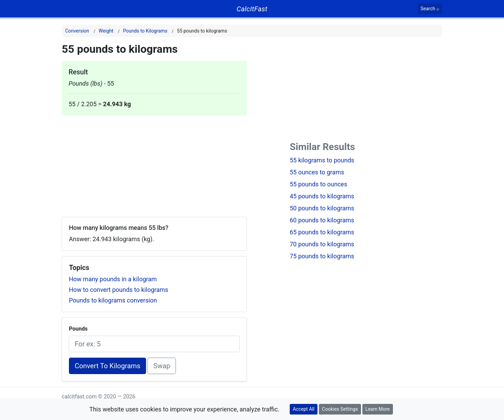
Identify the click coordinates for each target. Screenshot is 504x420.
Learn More (378, 409)
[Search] (430, 9)
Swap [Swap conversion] (162, 366)
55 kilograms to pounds (322, 160)
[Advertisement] (154, 163)
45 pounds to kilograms (322, 196)
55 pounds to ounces (319, 184)
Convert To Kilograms (107, 366)
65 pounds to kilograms (322, 232)
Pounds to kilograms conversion (113, 300)
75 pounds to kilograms (322, 256)
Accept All (304, 409)
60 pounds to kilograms (322, 220)
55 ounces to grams (317, 172)
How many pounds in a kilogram (113, 279)
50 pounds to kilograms (322, 208)
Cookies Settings (340, 409)
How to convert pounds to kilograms (119, 290)
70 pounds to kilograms (322, 244)
